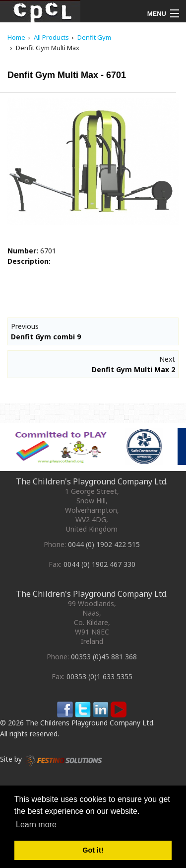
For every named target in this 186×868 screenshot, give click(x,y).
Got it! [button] (93, 850)
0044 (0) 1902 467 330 (99, 564)
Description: (29, 261)
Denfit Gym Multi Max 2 (133, 369)
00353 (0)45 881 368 (104, 657)
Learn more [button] (36, 825)
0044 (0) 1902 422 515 (104, 544)
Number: (23, 251)
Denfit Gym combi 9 (46, 337)
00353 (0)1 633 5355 (99, 676)
